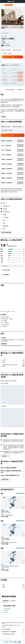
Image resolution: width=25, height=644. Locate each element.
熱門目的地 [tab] (13, 601)
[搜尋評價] (14, 266)
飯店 (10, 641)
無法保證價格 (18, 625)
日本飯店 (19, 641)
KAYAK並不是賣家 (13, 629)
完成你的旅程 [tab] (6, 601)
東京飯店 (6, 612)
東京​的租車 (6, 610)
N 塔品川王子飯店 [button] (5, 511)
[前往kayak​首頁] (9, 5)
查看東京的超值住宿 (20, 521)
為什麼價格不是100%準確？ (13, 634)
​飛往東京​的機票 (7, 609)
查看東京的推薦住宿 (20, 548)
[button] (24, 1)
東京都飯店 (6, 642)
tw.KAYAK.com (5, 641)
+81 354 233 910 (5, 44)
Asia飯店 (14, 641)
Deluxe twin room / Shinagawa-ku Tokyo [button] (10, 566)
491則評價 (8, 45)
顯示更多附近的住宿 (20, 493)
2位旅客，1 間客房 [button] (7, 53)
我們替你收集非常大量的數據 (13, 632)
